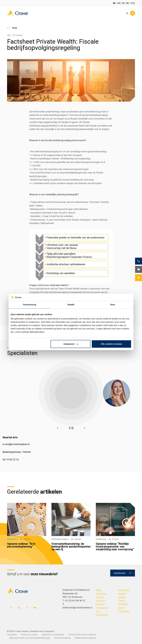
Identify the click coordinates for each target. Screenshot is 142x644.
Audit (98, 590)
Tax (98, 611)
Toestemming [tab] (29, 305)
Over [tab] (113, 305)
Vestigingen (124, 590)
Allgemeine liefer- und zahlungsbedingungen (30, 638)
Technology (102, 615)
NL (114, 3)
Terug (14, 28)
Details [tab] (71, 305)
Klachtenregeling (63, 638)
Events (122, 601)
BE (128, 3)
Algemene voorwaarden (53, 635)
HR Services (102, 608)
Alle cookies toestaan (111, 344)
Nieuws (122, 597)
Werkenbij (123, 604)
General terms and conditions (82, 635)
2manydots (49, 631)
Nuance (122, 593)
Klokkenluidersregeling (85, 638)
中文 (133, 3)
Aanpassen (71, 344)
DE (123, 3)
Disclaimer (12, 635)
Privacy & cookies (29, 635)
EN (119, 3)
